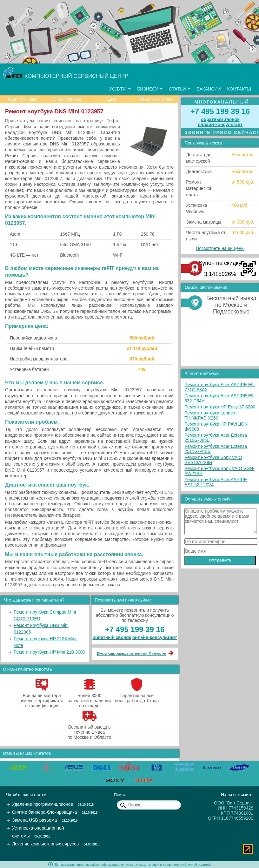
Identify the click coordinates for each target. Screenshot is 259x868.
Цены (112, 99)
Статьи (180, 89)
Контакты (239, 89)
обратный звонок (112, 637)
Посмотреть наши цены (220, 248)
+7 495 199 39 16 (135, 629)
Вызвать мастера (157, 99)
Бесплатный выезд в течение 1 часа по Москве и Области (89, 730)
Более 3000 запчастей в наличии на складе (89, 698)
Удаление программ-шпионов (43, 804)
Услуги (120, 89)
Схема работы (67, 99)
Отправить (220, 560)
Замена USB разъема (34, 820)
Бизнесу (150, 89)
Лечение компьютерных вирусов (45, 844)
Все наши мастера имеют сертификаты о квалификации (42, 698)
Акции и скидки (23, 99)
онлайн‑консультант (155, 637)
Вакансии (209, 89)
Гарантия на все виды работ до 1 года (137, 696)
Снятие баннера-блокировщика (44, 812)
